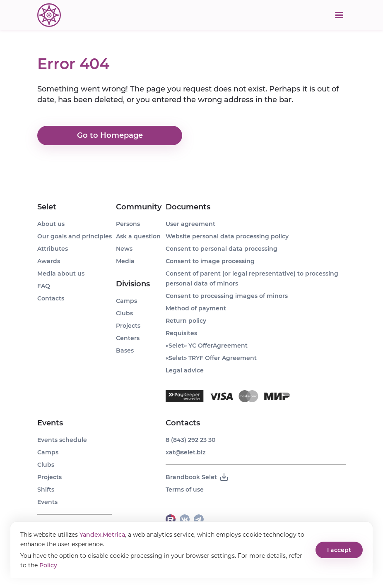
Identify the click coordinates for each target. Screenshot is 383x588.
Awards (49, 261)
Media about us (61, 274)
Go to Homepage (110, 136)
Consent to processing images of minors (227, 296)
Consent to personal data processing (222, 249)
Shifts (46, 490)
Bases (125, 350)
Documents (188, 207)
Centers (128, 338)
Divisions (133, 284)
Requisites (181, 333)
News (124, 249)
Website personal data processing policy (227, 236)
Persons (128, 224)
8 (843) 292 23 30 (190, 440)
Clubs (46, 465)
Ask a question (138, 236)
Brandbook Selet (197, 477)
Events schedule (62, 440)
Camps (48, 452)
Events (50, 423)
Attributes (53, 249)
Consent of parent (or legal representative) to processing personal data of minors (252, 278)
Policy (48, 565)
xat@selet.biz (185, 452)
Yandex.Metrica (102, 535)
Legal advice (185, 370)
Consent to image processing (210, 261)
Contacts (51, 298)
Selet (47, 207)
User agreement (190, 224)
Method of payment (196, 308)
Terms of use (185, 490)
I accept (339, 550)
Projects (49, 477)
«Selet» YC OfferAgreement (207, 346)
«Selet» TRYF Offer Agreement (211, 358)
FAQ (44, 286)
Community (139, 207)
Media (125, 261)
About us (51, 224)
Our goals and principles (75, 236)
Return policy (186, 321)
